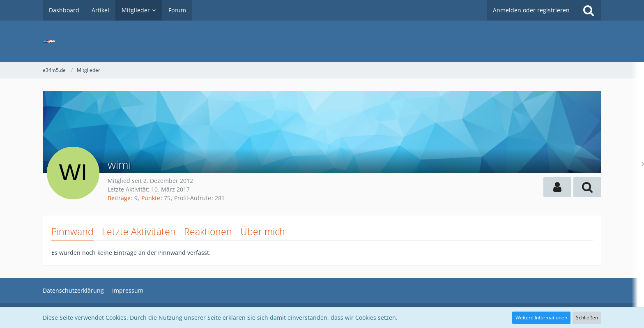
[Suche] (589, 10)
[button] (557, 187)
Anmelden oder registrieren (531, 10)
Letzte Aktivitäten (139, 231)
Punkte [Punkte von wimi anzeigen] (151, 198)
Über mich (263, 231)
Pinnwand (72, 231)
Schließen (587, 318)
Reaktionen (208, 231)
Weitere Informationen (541, 318)
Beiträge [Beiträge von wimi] (119, 198)
